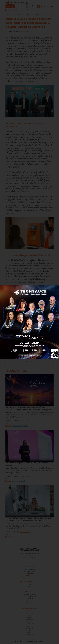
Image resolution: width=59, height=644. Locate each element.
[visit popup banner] (29, 322)
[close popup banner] (57, 287)
